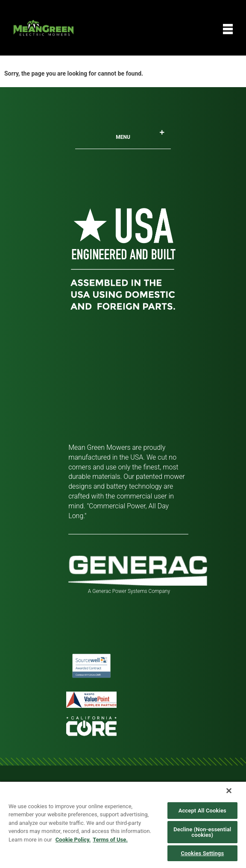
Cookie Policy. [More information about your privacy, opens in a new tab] (73, 840)
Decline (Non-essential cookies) (202, 832)
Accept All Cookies (202, 811)
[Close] (229, 791)
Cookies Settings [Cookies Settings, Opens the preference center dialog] (202, 853)
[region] (123, 824)
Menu (140, 135)
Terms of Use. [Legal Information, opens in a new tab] (110, 840)
